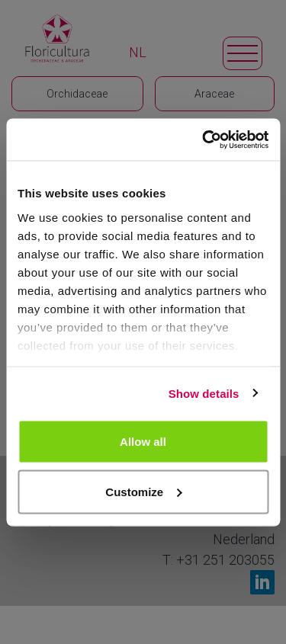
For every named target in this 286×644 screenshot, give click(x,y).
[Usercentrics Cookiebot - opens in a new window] (204, 139)
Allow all (143, 442)
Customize (143, 491)
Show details (204, 393)
